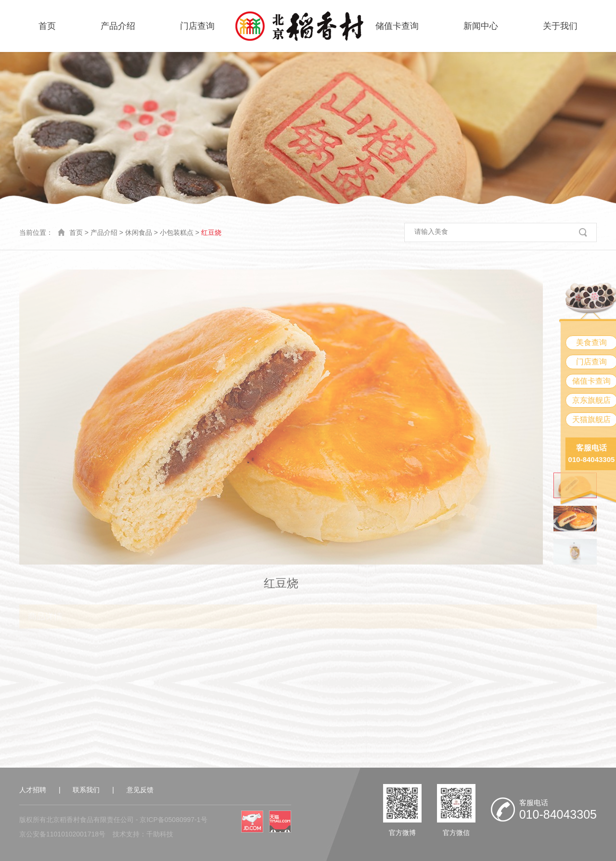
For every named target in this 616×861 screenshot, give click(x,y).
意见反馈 (140, 790)
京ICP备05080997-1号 (173, 820)
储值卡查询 (397, 26)
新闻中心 (481, 26)
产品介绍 (118, 26)
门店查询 (197, 26)
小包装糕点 (177, 232)
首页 (47, 26)
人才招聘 (33, 790)
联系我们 (86, 790)
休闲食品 (139, 232)
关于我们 (560, 26)
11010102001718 (72, 834)
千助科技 (160, 834)
